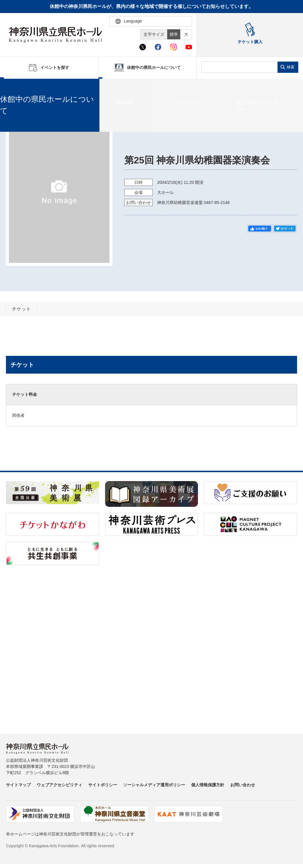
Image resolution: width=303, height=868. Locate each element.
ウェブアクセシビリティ (59, 785)
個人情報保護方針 (208, 785)
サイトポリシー (103, 785)
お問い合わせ (243, 785)
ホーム (14, 86)
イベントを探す (37, 86)
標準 (174, 34)
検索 (291, 67)
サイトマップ (18, 785)
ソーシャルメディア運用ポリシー (154, 785)
